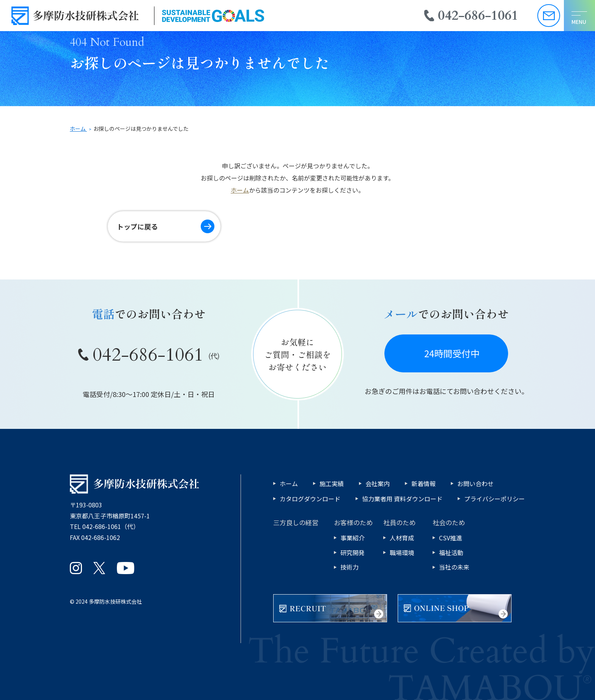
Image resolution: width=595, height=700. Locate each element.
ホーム (240, 190)
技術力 (349, 567)
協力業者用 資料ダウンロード (402, 499)
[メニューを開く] (579, 16)
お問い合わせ (475, 483)
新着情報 (423, 483)
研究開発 (353, 552)
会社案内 (378, 483)
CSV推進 (451, 538)
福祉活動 (451, 552)
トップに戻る (137, 226)
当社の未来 (454, 567)
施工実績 (332, 483)
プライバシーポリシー (494, 499)
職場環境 (402, 552)
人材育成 (402, 538)
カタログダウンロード (310, 499)
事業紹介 (353, 538)
